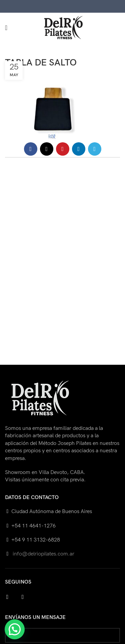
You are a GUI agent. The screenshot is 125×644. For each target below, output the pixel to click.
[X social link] (47, 149)
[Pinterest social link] (63, 149)
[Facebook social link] (31, 149)
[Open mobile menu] (6, 28)
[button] (15, 629)
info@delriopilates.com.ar (43, 554)
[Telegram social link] (95, 149)
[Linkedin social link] (79, 149)
